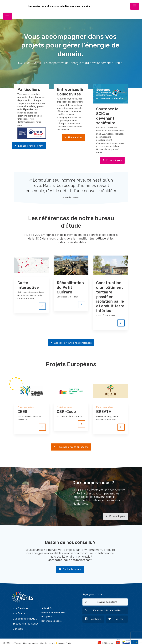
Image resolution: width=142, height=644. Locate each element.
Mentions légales (31, 640)
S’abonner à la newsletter (102, 611)
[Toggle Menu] (135, 6)
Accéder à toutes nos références (70, 343)
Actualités (47, 605)
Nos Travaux (20, 610)
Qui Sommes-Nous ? (25, 615)
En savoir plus (111, 160)
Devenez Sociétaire (52, 617)
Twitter (115, 620)
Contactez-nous (69, 570)
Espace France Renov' (27, 146)
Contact (18, 625)
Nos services (72, 138)
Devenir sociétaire (100, 603)
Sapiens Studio (67, 640)
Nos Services (20, 605)
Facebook (92, 620)
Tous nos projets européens (70, 448)
